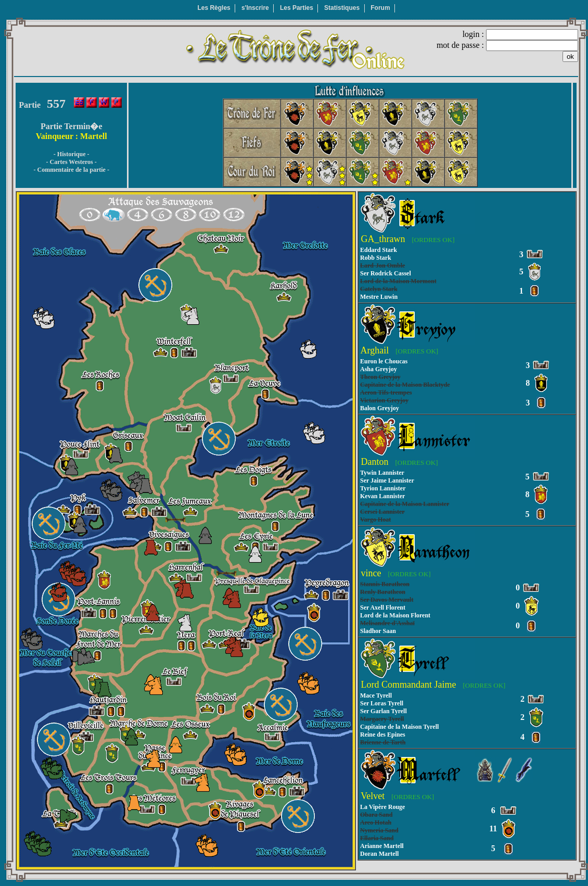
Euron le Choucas (384, 361)
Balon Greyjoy (380, 408)
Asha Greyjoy (379, 369)
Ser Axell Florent (383, 607)
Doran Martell (379, 854)
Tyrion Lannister (383, 488)
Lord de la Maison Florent (395, 615)
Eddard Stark (379, 250)
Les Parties (297, 8)
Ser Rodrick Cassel (386, 273)
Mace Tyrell (376, 695)
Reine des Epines (383, 735)
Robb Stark (376, 258)
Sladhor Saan (378, 631)
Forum (380, 8)
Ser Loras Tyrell (382, 703)
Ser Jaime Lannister (387, 480)
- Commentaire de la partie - (71, 170)
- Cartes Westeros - (72, 162)
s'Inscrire (255, 8)
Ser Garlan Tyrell (384, 711)
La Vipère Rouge (382, 807)
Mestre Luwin (379, 297)
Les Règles (214, 8)
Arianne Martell (382, 846)
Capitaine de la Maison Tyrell (399, 727)
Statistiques (342, 8)
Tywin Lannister (382, 473)
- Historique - (72, 154)
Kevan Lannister (382, 496)
